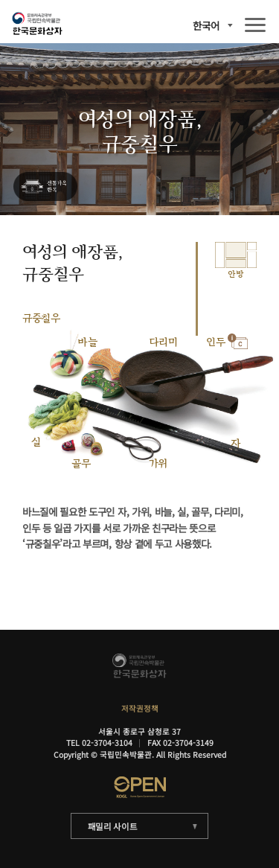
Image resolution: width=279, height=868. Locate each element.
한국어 (206, 26)
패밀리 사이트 (113, 826)
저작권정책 (140, 708)
